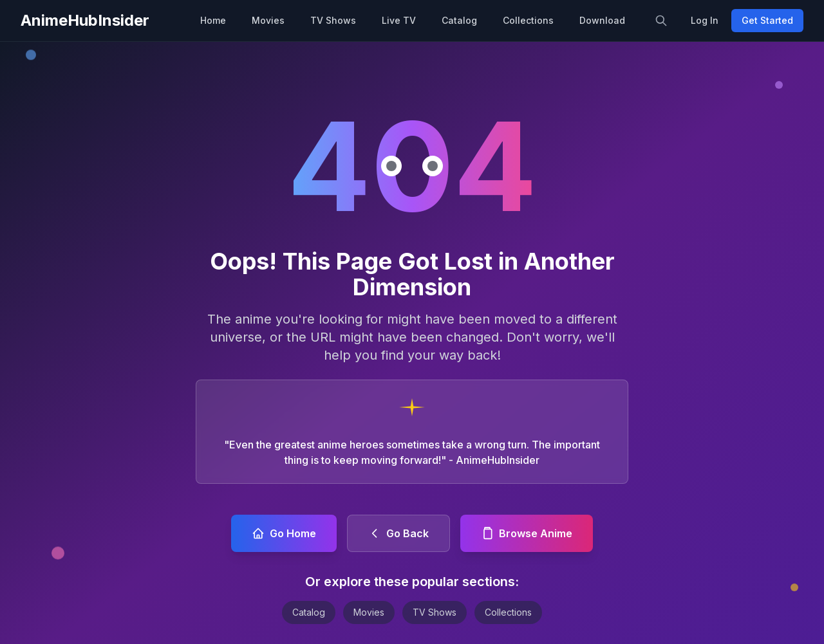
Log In (705, 20)
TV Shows (333, 20)
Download (602, 20)
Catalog (459, 20)
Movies (268, 20)
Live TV (399, 20)
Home (213, 20)
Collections (528, 20)
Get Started (767, 20)
